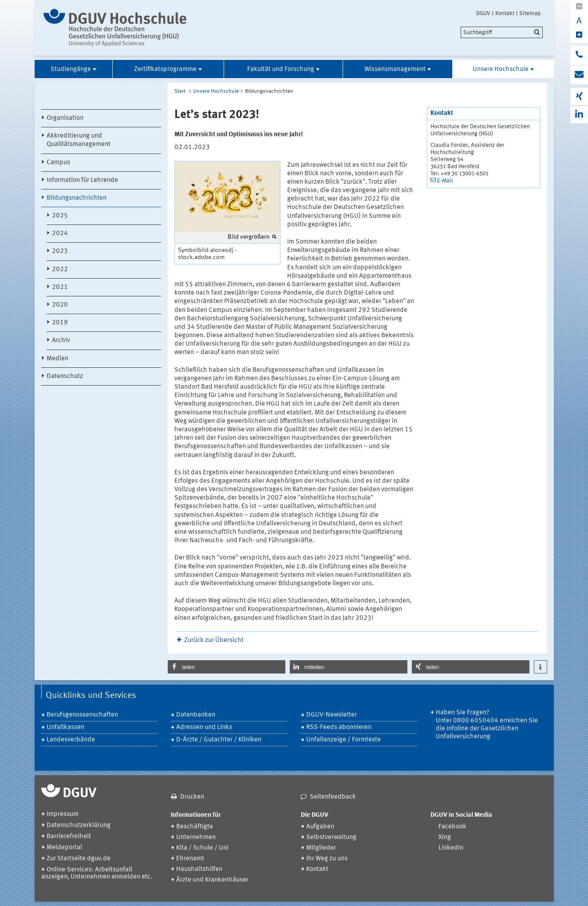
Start (180, 91)
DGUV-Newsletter (331, 715)
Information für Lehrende (82, 180)
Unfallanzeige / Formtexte (343, 740)
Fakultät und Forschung (281, 69)
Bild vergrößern (249, 237)
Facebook (452, 827)
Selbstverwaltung (331, 837)
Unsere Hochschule (501, 69)
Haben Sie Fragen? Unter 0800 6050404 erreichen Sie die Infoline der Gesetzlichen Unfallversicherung (487, 725)
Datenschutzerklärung (79, 825)
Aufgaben (320, 827)
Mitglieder (321, 848)
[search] (502, 32)
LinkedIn (451, 848)
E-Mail (445, 181)
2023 (60, 251)
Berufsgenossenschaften (82, 715)
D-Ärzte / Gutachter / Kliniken (219, 740)
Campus (58, 163)
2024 (60, 234)
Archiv (61, 341)
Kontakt (505, 13)
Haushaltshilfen (199, 869)
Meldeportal (64, 848)
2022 (60, 270)
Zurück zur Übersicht (214, 640)
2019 (60, 323)
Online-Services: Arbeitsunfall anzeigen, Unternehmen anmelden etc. (97, 873)
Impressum (63, 814)
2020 (60, 305)
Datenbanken (196, 715)
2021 (60, 287)
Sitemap (530, 13)
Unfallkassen (65, 727)
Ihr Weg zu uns (327, 859)
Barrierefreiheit (69, 837)
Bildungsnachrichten (77, 198)
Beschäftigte (195, 827)
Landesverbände (71, 740)
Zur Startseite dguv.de (79, 859)
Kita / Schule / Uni (202, 848)
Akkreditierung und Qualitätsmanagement (79, 140)
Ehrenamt (190, 859)
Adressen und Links (204, 727)
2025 (60, 216)
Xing (445, 837)
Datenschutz (65, 376)
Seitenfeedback (333, 797)
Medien (57, 359)
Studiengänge (71, 69)
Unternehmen (196, 837)
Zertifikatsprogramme (165, 69)
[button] (227, 667)
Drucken (192, 797)
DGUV (483, 13)
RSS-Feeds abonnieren (339, 727)
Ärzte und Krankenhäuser (212, 880)
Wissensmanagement (395, 69)
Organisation (65, 118)
